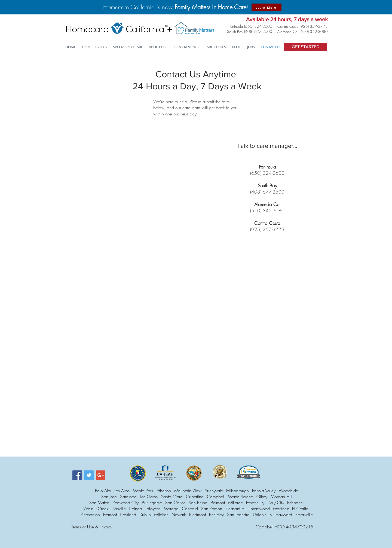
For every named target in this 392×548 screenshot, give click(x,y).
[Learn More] (267, 7)
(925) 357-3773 (314, 26)
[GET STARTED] (305, 47)
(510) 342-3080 (314, 31)
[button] (128, 47)
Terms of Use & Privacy (92, 527)
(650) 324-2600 (258, 26)
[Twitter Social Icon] (89, 475)
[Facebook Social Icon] (77, 475)
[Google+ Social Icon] (101, 475)
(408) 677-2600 (258, 31)
